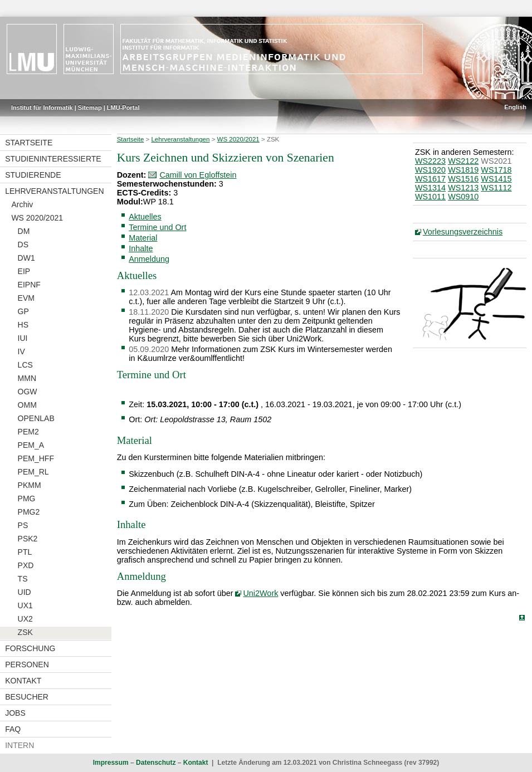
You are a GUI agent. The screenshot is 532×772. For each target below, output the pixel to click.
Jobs (15, 713)
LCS (25, 365)
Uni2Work (260, 593)
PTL (25, 552)
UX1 (25, 605)
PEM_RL (33, 472)
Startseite (29, 143)
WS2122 (463, 161)
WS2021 (496, 161)
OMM (27, 405)
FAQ (13, 729)
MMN (27, 378)
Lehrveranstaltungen (54, 191)
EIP (24, 271)
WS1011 (430, 197)
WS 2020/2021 (37, 218)
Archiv (22, 204)
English (515, 107)
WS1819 (463, 170)
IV (21, 351)
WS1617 (430, 179)
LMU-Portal (123, 108)
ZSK (25, 632)
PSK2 (28, 539)
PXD (26, 565)
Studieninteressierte (53, 159)
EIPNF (29, 285)
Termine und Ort (157, 227)
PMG (27, 499)
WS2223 (430, 161)
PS (23, 525)
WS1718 (496, 170)
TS (23, 579)
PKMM (30, 485)
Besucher (27, 697)
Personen (27, 664)
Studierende (33, 175)
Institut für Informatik (42, 108)
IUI (23, 338)
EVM (26, 298)
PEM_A (31, 445)
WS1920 (430, 170)
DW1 (26, 258)
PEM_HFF (36, 458)
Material (143, 238)
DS (23, 245)
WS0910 (463, 197)
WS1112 (496, 188)
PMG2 (29, 512)
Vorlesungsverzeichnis (463, 232)
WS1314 (430, 188)
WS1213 (463, 188)
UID (25, 592)
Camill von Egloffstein (198, 175)
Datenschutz (156, 763)
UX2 (25, 619)
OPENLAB (36, 418)
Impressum (111, 763)
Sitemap (90, 108)
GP (23, 311)
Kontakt (23, 681)
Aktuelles (145, 217)
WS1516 (463, 179)
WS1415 (496, 179)
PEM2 (28, 432)
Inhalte (141, 248)
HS (23, 325)
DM (24, 231)
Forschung (30, 648)
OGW (28, 392)
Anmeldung (149, 259)
